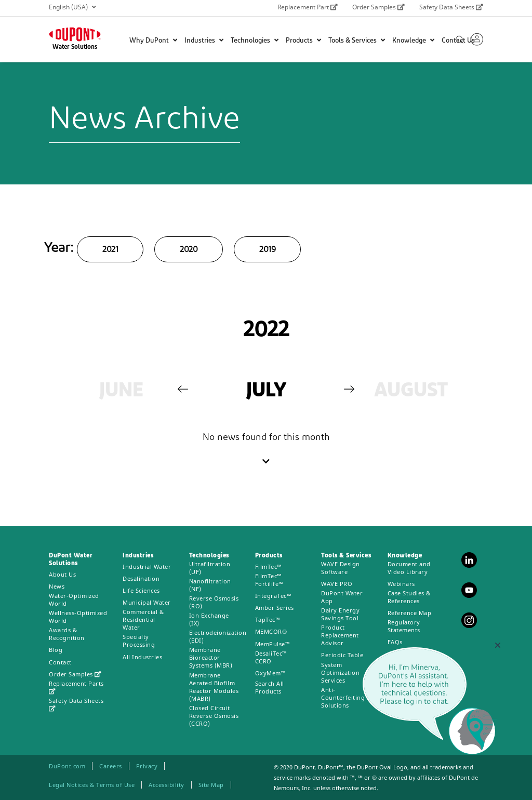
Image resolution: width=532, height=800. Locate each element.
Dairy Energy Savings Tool (340, 614)
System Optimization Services (340, 672)
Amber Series (275, 608)
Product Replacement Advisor (340, 635)
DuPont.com (67, 766)
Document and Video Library (409, 568)
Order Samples (378, 7)
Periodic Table (342, 655)
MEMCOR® (271, 631)
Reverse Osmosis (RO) (214, 602)
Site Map (211, 785)
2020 (189, 250)
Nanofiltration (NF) (210, 585)
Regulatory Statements (404, 626)
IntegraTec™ (274, 596)
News (57, 586)
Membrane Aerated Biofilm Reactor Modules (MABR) (214, 687)
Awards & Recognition (67, 634)
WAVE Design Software (341, 568)
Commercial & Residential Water (143, 619)
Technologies (255, 41)
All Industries (142, 657)
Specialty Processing (139, 641)
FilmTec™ (269, 566)
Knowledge (413, 41)
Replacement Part (308, 7)
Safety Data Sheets (451, 7)
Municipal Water (147, 602)
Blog (56, 650)
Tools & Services (357, 41)
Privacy (147, 766)
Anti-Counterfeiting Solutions (343, 697)
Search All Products (270, 687)
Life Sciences (141, 590)
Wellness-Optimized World (78, 617)
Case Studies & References (409, 597)
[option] (121, 392)
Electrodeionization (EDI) (218, 636)
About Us (62, 574)
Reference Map (410, 613)
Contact (60, 662)
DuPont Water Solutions (71, 560)
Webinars (401, 584)
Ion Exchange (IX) (209, 619)
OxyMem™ (271, 673)
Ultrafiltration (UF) (210, 568)
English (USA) (72, 7)
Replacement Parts (76, 687)
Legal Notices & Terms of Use (92, 785)
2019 (267, 250)
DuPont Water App (342, 597)
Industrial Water (147, 566)
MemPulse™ (273, 644)
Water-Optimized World (74, 599)
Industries (204, 41)
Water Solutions (75, 47)
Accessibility (167, 785)
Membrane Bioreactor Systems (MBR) (211, 657)
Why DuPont (153, 41)
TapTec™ (268, 619)
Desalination (141, 578)
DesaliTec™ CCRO (271, 657)
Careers (111, 766)
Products (303, 41)
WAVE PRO (337, 584)
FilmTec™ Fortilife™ (269, 580)
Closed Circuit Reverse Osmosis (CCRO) (214, 716)
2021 (110, 250)
